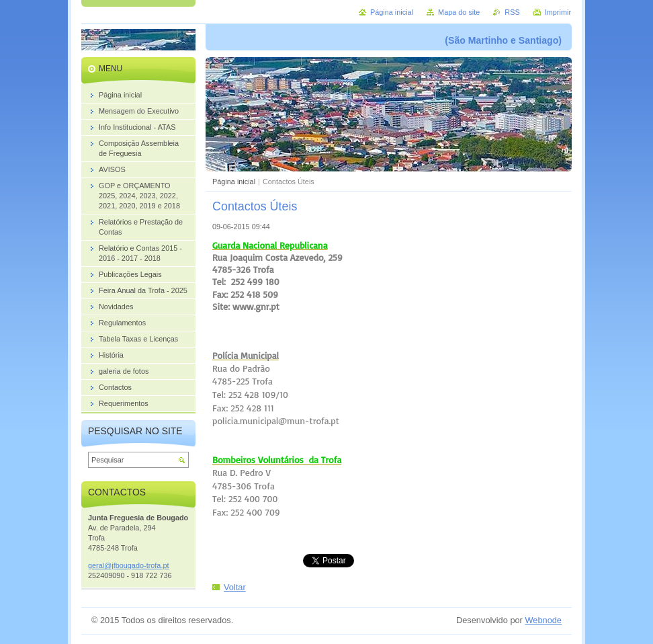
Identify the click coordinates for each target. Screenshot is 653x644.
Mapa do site (459, 12)
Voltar (235, 587)
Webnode (543, 620)
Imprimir (558, 12)
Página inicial (234, 182)
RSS (512, 12)
